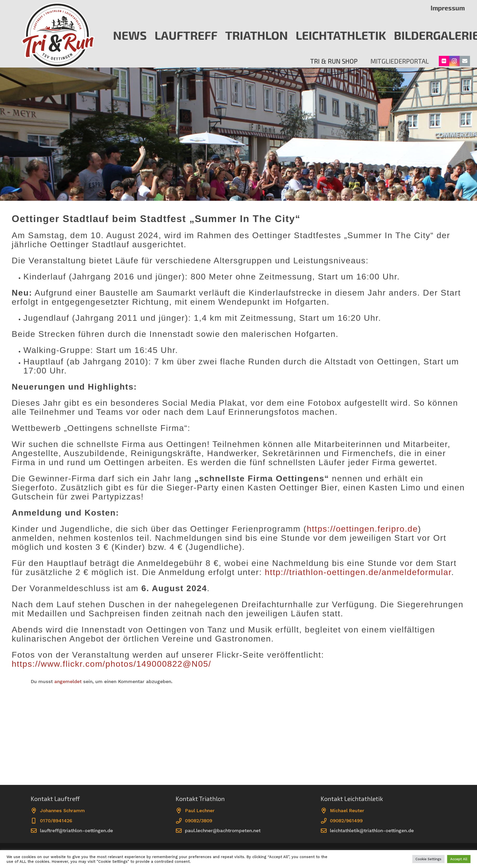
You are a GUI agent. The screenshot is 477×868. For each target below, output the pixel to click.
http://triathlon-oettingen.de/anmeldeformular (357, 572)
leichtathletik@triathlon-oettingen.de (372, 830)
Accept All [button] (459, 859)
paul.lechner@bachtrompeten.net (223, 830)
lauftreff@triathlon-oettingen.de (77, 830)
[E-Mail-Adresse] (465, 61)
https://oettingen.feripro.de (362, 529)
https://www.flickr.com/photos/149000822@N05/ (111, 664)
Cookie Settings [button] (428, 859)
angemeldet (68, 681)
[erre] (58, 35)
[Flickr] (444, 61)
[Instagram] (454, 61)
